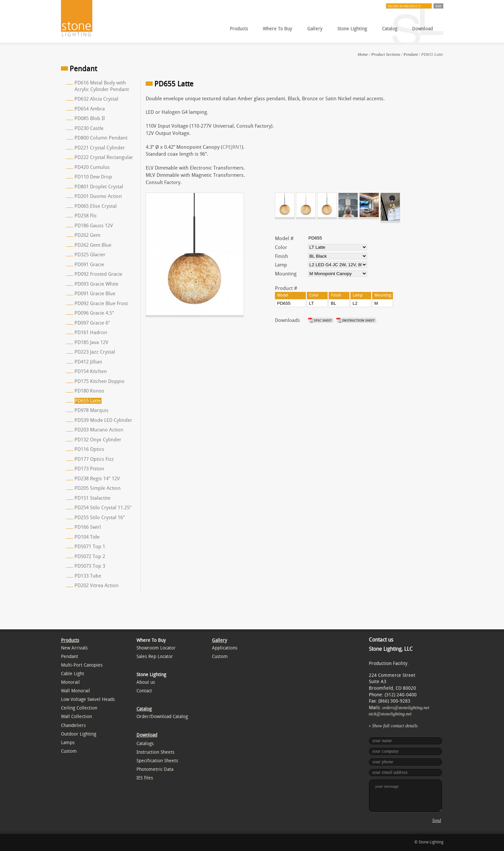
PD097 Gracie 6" (92, 323)
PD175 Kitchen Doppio (100, 381)
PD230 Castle (89, 128)
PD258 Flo (86, 216)
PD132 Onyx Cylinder (98, 440)
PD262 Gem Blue (93, 245)
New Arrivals (74, 648)
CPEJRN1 (232, 147)
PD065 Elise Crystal (96, 206)
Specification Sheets (157, 761)
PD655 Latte (88, 401)
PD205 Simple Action (98, 488)
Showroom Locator (156, 648)
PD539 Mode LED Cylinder (103, 420)
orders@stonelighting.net (406, 708)
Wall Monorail (75, 691)
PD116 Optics (89, 449)
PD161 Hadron (91, 332)
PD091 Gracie (89, 265)
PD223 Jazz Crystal (95, 352)
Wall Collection (76, 717)
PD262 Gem (87, 235)
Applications (225, 648)
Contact (144, 691)
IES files (145, 778)
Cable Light (73, 674)
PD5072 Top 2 (90, 556)
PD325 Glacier (90, 255)
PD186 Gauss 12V (94, 226)
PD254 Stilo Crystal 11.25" (103, 508)
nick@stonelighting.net (390, 714)
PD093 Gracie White (96, 284)
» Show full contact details (393, 726)
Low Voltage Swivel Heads (88, 699)
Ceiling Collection (79, 708)
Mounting (286, 274)
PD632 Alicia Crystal (96, 99)
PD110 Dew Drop (93, 177)
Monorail (70, 682)
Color (281, 247)
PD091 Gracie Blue (95, 294)
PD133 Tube (88, 576)
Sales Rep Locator (155, 657)
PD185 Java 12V (91, 342)
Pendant (411, 54)
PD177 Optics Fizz (94, 459)
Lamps (68, 743)
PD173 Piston (89, 469)
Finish (282, 256)
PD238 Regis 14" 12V (97, 479)
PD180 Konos (89, 391)
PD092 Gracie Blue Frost (101, 303)
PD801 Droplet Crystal (99, 187)
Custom (69, 751)
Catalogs (145, 744)
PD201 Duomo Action (98, 196)
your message (405, 796)
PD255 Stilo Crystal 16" (100, 518)
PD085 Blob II (90, 118)
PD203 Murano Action (99, 430)
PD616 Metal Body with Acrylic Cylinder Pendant (102, 86)
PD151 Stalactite (92, 498)
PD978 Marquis (91, 410)
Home (363, 54)
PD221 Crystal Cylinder (100, 148)
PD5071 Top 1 (90, 547)
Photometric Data (155, 769)
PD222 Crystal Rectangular (104, 157)
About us (146, 682)
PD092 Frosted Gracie (98, 274)
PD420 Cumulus (92, 167)
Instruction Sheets (155, 752)
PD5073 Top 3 (90, 566)
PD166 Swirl (88, 527)
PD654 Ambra (90, 109)
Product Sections (386, 54)
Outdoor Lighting (79, 734)
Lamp (281, 265)
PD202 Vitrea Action (97, 585)
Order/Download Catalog (162, 717)
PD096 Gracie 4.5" (94, 313)
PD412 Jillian (88, 362)
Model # (284, 238)
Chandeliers (73, 725)
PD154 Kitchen (91, 371)
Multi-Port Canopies (82, 665)
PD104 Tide (87, 537)
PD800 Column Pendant (101, 138)
